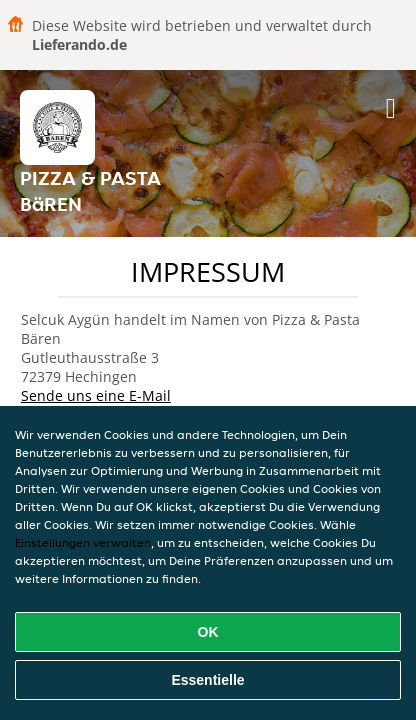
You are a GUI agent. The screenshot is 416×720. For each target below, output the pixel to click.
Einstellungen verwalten (83, 542)
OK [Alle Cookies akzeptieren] (208, 632)
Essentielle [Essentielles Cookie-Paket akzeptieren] (207, 680)
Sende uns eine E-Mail (96, 395)
